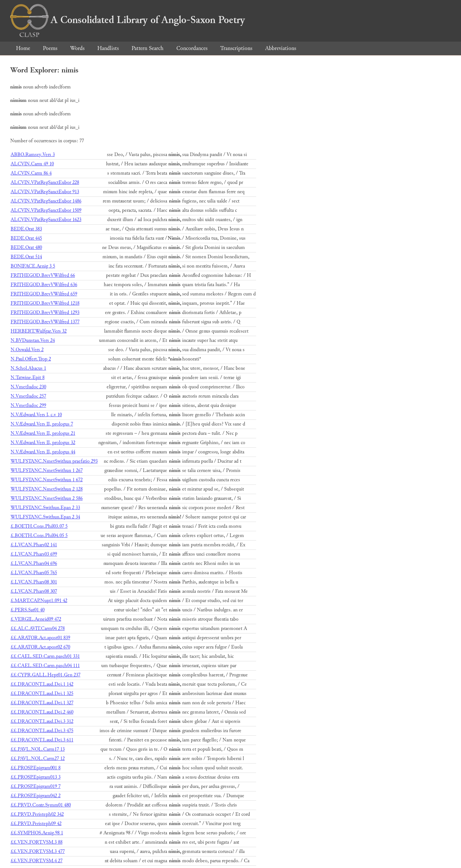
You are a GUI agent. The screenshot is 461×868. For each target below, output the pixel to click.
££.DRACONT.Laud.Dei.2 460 (42, 712)
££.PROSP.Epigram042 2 (36, 796)
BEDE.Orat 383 (26, 229)
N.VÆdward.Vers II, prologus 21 (43, 433)
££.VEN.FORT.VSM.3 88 (36, 842)
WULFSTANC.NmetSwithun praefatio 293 (54, 461)
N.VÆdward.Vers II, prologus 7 (42, 424)
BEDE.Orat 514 (26, 257)
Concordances (192, 48)
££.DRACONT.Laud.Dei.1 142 (42, 684)
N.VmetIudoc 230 (28, 387)
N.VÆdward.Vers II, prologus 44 (43, 452)
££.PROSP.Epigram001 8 (36, 768)
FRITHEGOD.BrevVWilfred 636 (44, 285)
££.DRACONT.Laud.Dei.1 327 (42, 703)
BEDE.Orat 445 (26, 238)
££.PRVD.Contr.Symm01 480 (41, 805)
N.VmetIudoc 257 (28, 396)
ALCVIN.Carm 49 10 (32, 164)
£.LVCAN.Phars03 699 (34, 554)
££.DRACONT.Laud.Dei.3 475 (42, 731)
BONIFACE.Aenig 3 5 (33, 266)
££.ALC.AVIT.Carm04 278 (38, 628)
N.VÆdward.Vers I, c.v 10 (36, 415)
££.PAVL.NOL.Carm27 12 (38, 759)
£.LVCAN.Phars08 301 (34, 582)
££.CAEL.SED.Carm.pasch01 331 (45, 656)
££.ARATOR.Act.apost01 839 (40, 638)
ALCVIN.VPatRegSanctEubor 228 (45, 182)
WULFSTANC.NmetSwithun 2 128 (47, 489)
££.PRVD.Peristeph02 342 (37, 814)
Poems (50, 48)
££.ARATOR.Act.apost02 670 (40, 647)
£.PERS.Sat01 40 (28, 610)
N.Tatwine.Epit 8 (28, 378)
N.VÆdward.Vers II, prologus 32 (43, 443)
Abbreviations (281, 48)
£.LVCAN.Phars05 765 (34, 573)
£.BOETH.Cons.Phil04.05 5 (39, 536)
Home (23, 48)
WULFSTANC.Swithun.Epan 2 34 (45, 517)
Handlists (108, 48)
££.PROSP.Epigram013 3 (36, 777)
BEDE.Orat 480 (26, 248)
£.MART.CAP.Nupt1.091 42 (39, 601)
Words (77, 48)
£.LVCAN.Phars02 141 (34, 545)
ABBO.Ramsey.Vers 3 (33, 155)
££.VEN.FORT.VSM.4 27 (36, 861)
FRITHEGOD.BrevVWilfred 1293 (45, 313)
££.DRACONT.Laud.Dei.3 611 (42, 740)
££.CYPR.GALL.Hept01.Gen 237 (45, 675)
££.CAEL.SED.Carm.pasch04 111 (45, 666)
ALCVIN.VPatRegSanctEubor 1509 (46, 210)
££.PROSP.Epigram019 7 (36, 786)
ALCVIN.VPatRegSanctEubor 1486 (46, 201)
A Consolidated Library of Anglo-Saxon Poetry (128, 20)
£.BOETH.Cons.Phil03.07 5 (39, 526)
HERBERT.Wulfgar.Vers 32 (39, 331)
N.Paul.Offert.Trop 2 (31, 359)
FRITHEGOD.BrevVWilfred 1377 (45, 322)
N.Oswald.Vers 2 (27, 350)
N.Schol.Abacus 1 (28, 368)
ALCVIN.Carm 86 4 (31, 173)
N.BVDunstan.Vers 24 (33, 340)
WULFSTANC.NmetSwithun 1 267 (47, 471)
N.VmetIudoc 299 (28, 405)
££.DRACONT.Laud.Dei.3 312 (42, 721)
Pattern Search (148, 48)
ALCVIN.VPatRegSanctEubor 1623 (46, 220)
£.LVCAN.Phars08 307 (34, 591)
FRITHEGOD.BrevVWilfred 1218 (45, 303)
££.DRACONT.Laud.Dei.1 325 (42, 694)
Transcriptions (236, 48)
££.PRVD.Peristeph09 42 (36, 824)
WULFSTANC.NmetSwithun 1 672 (47, 480)
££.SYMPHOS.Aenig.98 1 (37, 833)
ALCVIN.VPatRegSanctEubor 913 (45, 192)
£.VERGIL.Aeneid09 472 (36, 619)
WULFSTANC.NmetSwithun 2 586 (47, 498)
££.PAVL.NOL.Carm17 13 (38, 749)
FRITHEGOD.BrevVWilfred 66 (43, 275)
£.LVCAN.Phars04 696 (34, 563)
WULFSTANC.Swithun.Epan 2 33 (45, 508)
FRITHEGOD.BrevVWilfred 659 (44, 294)
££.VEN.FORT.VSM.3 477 (38, 851)
